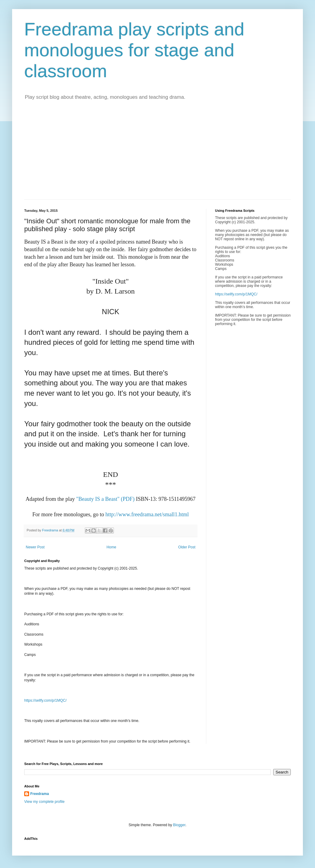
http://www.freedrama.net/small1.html (147, 514)
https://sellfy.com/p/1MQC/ (45, 700)
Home (111, 547)
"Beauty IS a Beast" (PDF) (105, 499)
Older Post (187, 547)
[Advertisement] (157, 154)
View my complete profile (44, 802)
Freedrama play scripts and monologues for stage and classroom (134, 50)
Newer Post (35, 547)
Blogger (179, 825)
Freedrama (40, 794)
